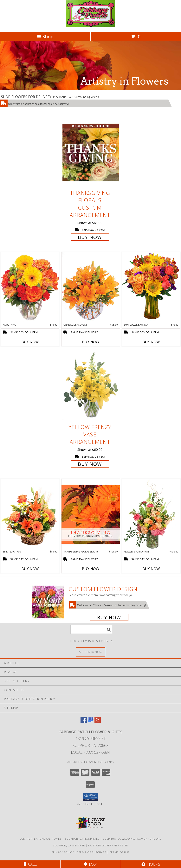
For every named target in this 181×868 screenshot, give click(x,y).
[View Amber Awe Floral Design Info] (30, 288)
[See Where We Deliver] (91, 652)
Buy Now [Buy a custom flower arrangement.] (109, 617)
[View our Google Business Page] (91, 722)
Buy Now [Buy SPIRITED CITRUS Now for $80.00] (30, 569)
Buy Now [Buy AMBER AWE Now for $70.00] (30, 342)
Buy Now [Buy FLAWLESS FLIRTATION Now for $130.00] (151, 569)
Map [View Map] (91, 864)
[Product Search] (91, 629)
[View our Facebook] (84, 722)
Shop (45, 36)
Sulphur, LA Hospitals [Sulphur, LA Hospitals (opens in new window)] (82, 839)
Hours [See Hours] (151, 864)
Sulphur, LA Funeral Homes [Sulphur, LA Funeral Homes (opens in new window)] (41, 839)
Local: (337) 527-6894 (91, 752)
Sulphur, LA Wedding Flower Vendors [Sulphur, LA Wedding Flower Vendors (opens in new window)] (132, 839)
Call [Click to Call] (30, 864)
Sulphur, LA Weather (69, 845)
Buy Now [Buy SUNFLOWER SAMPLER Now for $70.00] (151, 342)
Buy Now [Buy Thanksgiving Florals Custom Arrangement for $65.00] (90, 237)
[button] (90, 797)
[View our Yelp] (98, 722)
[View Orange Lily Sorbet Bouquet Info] (91, 287)
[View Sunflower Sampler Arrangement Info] (151, 287)
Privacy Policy (63, 852)
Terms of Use (120, 852)
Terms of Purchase (92, 852)
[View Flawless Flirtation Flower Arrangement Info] (151, 514)
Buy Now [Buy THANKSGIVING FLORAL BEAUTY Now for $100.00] (91, 569)
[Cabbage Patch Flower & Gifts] (91, 26)
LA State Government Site (108, 845)
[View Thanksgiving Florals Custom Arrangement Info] (91, 152)
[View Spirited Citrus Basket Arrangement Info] (30, 514)
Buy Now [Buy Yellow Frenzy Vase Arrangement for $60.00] (90, 464)
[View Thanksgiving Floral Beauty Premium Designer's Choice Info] (91, 514)
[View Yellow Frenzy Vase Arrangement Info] (91, 387)
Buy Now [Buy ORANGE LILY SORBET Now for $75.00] (91, 342)
